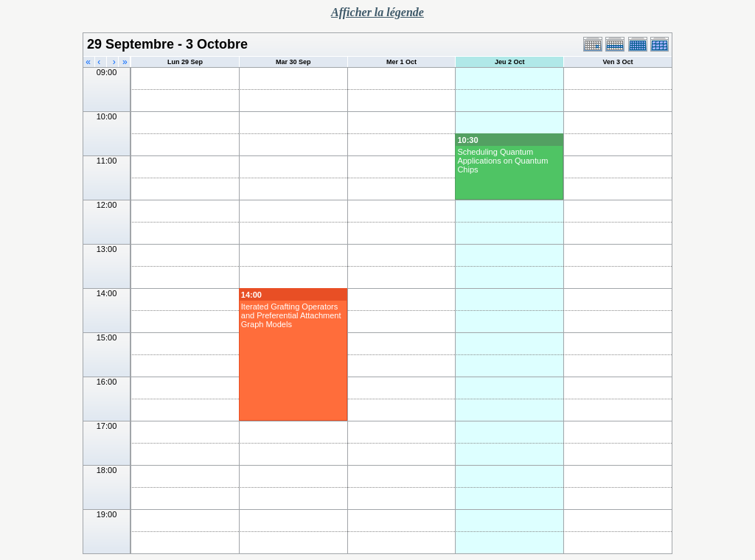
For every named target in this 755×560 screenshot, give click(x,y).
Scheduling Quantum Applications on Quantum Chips (502, 161)
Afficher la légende (377, 12)
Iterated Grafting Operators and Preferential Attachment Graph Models (291, 315)
